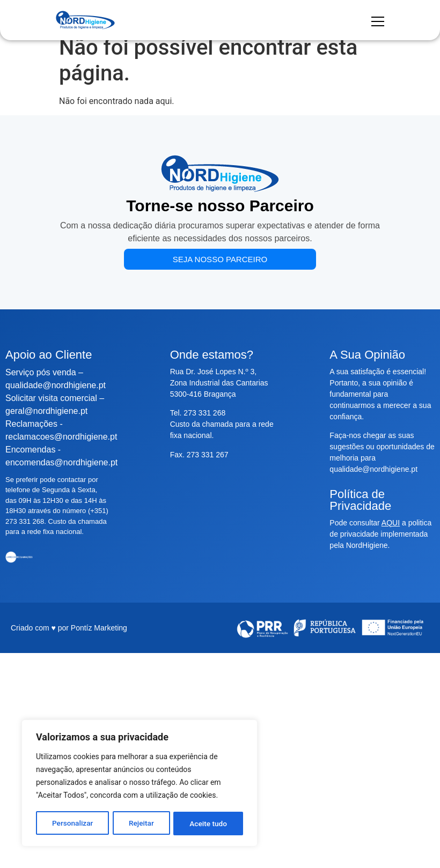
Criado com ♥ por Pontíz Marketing (69, 628)
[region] (140, 784)
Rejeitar (141, 824)
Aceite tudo (209, 824)
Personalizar (72, 824)
